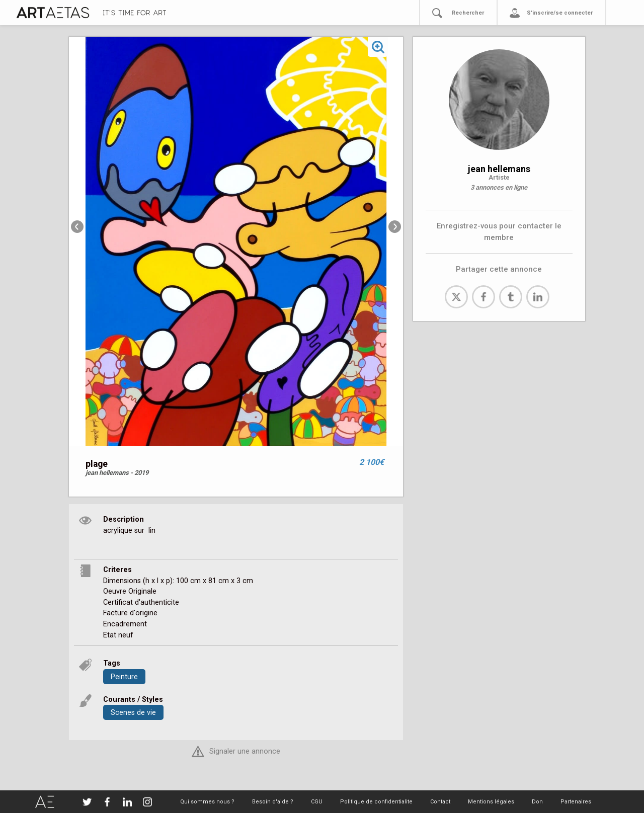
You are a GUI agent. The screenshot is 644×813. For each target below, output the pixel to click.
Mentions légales (491, 802)
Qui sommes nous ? (207, 802)
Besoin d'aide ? (273, 802)
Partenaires (576, 802)
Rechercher (468, 13)
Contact (440, 802)
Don (537, 802)
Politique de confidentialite (376, 802)
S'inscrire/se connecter (560, 13)
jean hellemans (499, 169)
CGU (317, 802)
